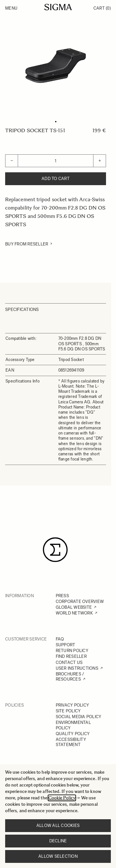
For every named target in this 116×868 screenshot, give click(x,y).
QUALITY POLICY (73, 734)
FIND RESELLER (71, 656)
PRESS (62, 596)
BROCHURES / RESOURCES (70, 677)
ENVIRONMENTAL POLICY (73, 725)
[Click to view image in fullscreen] (56, 66)
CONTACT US (69, 662)
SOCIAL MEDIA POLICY (79, 717)
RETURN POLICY (72, 651)
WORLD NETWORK (74, 613)
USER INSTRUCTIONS (77, 668)
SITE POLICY (68, 711)
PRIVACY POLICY (72, 705)
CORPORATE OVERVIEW (80, 602)
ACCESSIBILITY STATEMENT (71, 742)
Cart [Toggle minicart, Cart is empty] (102, 8)
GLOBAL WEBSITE (74, 607)
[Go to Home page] (58, 7)
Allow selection (58, 856)
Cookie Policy (62, 798)
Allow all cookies (58, 825)
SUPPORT (66, 645)
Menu (11, 8)
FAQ (60, 639)
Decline (58, 841)
